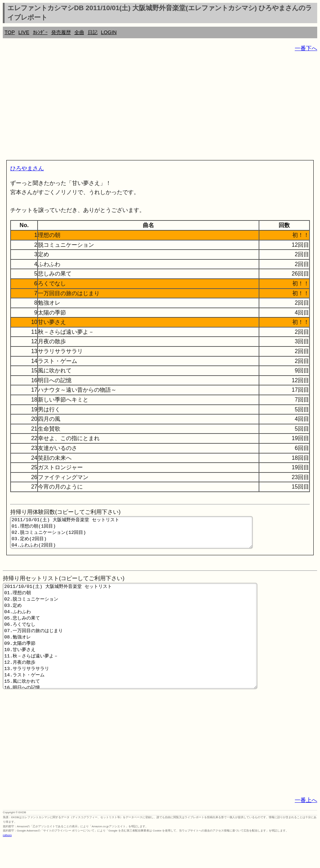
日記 (93, 32)
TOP (10, 32)
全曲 (79, 32)
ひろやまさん (27, 168)
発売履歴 (61, 32)
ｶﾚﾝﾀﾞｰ (40, 32)
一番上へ (306, 827)
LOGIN (109, 32)
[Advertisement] (160, 107)
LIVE (24, 32)
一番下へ (306, 48)
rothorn (7, 863)
